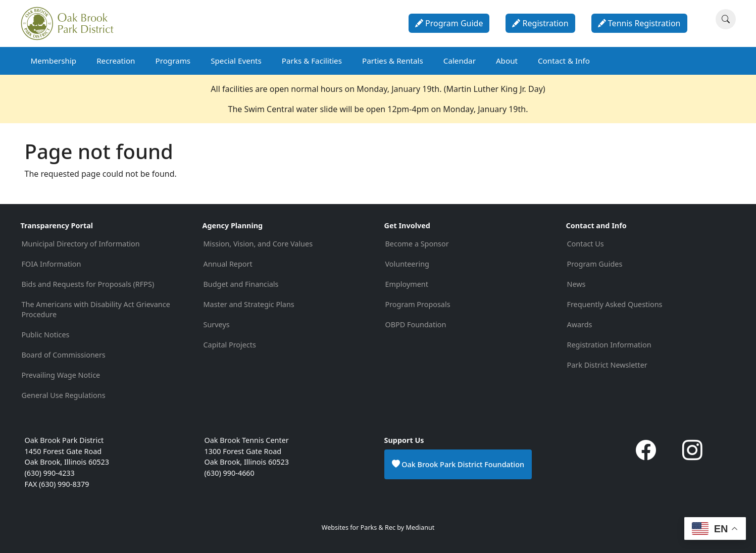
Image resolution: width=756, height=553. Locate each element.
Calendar (460, 61)
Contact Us (586, 244)
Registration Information (609, 345)
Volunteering (407, 264)
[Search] (726, 19)
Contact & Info (564, 61)
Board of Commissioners (64, 355)
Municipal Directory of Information (81, 244)
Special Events (236, 61)
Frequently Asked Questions (615, 304)
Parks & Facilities (312, 61)
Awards (580, 324)
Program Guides (595, 264)
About (507, 61)
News (576, 284)
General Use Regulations (64, 395)
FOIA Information (52, 264)
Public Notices (46, 335)
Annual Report (228, 264)
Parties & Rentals (393, 61)
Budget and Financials (241, 284)
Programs (173, 61)
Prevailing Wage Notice (61, 375)
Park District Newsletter (607, 365)
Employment (407, 284)
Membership (54, 61)
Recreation (116, 61)
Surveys (217, 324)
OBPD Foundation (416, 324)
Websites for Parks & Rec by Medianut (378, 527)
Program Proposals (418, 304)
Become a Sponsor (417, 244)
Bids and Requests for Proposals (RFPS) (88, 284)
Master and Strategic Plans (249, 304)
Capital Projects (230, 345)
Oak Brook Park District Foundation (458, 464)
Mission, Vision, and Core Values (258, 244)
